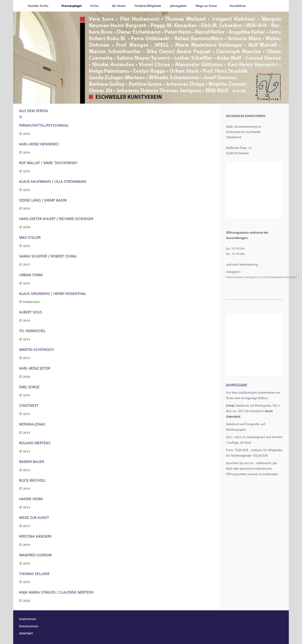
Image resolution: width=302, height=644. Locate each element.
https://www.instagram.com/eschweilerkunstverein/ (262, 277)
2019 (27, 545)
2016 (27, 134)
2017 (27, 265)
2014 (27, 339)
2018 (27, 190)
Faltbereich (31, 302)
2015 (27, 283)
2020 (27, 601)
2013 (27, 433)
